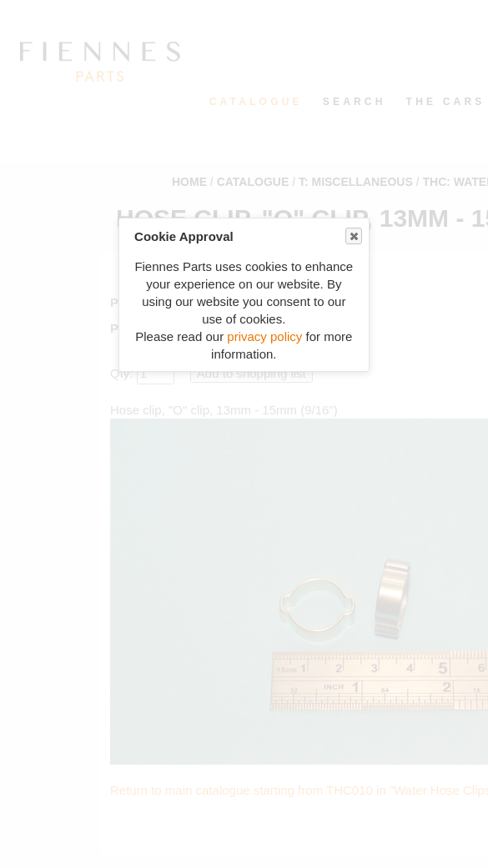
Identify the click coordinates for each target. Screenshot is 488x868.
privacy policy (264, 336)
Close (353, 236)
